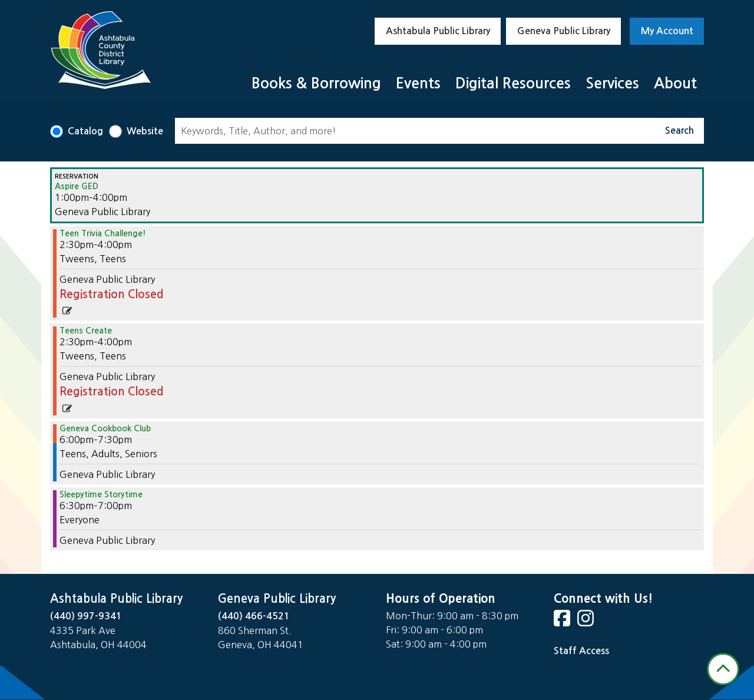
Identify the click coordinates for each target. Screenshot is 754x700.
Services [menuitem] (612, 83)
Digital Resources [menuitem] (513, 83)
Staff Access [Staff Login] (581, 651)
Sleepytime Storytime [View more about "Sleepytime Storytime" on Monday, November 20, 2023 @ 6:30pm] (101, 494)
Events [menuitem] (418, 83)
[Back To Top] (723, 669)
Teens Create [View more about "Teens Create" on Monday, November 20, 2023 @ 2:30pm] (86, 331)
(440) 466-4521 (254, 616)
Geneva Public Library (564, 31)
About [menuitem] (675, 83)
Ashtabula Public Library (438, 31)
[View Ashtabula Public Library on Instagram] (587, 622)
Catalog (85, 131)
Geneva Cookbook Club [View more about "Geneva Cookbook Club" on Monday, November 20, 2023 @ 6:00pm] (105, 428)
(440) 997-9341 (86, 616)
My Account (667, 31)
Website (145, 131)
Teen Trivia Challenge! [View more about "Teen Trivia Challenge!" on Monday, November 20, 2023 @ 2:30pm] (103, 233)
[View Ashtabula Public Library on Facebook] (563, 622)
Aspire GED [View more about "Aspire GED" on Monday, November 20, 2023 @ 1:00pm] (77, 186)
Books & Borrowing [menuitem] (316, 83)
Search (679, 131)
